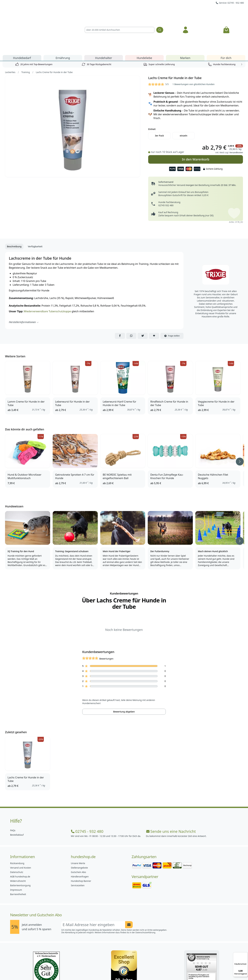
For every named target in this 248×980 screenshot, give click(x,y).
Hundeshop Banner (81, 845)
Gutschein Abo (78, 836)
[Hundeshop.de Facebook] (103, 971)
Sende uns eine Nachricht (171, 795)
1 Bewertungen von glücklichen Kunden (194, 48)
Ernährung (63, 22)
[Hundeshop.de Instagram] (117, 971)
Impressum (16, 854)
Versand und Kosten (21, 832)
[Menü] (246, 954)
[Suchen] (160, 12)
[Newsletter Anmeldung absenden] (129, 889)
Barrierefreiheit (18, 858)
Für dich (226, 22)
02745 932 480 (166, 169)
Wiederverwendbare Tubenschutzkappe (47, 275)
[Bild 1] (73, 90)
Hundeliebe (144, 22)
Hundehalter (104, 22)
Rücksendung (17, 827)
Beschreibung (14, 210)
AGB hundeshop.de (20, 840)
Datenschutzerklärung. (146, 896)
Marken (185, 22)
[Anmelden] (186, 12)
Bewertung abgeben (124, 676)
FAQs (13, 794)
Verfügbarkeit (35, 210)
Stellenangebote (79, 832)
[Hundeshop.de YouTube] (145, 971)
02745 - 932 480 (87, 795)
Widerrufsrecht (18, 845)
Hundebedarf (22, 22)
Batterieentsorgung (20, 849)
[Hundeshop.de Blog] (131, 971)
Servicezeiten (78, 849)
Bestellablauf (17, 799)
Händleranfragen (80, 840)
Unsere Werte (78, 827)
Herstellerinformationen (24, 286)
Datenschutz (17, 836)
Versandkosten (236, 116)
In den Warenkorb (196, 122)
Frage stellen (172, 300)
